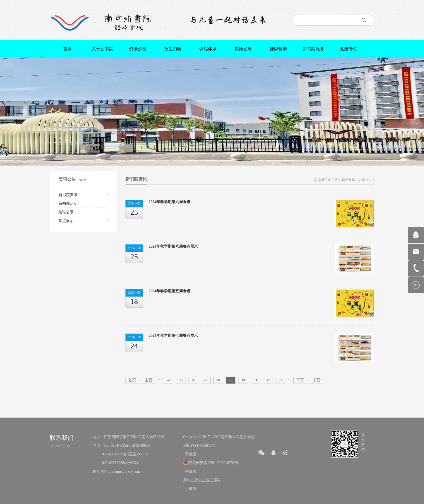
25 (181, 380)
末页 (316, 380)
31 (256, 380)
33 (280, 380)
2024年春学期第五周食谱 (170, 291)
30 (243, 380)
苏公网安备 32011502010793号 (213, 463)
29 (231, 380)
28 (218, 380)
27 (206, 380)
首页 (67, 49)
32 (268, 380)
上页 (148, 380)
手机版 (190, 454)
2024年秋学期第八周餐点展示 (173, 246)
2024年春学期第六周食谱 (170, 202)
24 (168, 380)
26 (193, 380)
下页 (300, 380)
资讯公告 (365, 180)
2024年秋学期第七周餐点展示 (173, 336)
